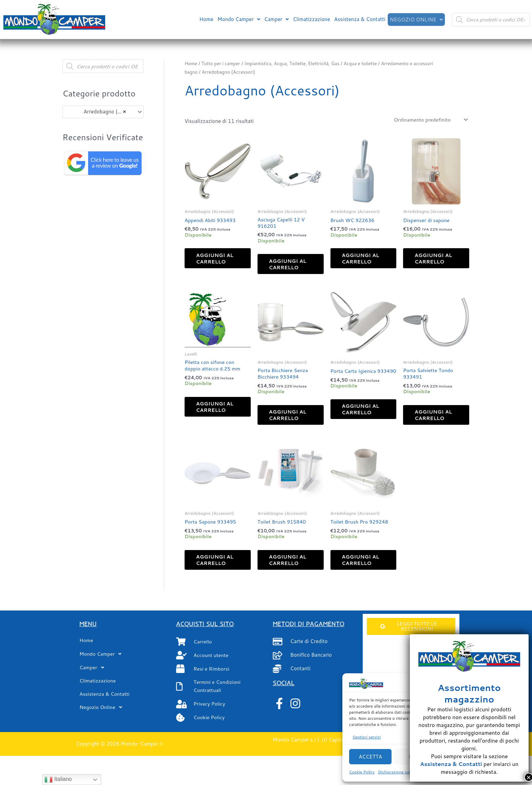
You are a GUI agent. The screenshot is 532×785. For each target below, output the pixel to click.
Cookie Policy (362, 772)
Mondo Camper (238, 19)
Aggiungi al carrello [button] (214, 262)
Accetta (370, 757)
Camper (276, 19)
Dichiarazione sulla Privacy (403, 772)
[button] (238, 19)
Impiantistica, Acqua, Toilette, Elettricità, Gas (294, 63)
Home (205, 19)
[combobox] (103, 112)
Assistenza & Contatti (359, 19)
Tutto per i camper (221, 63)
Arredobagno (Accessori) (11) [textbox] (100, 112)
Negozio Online (416, 20)
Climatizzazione (311, 19)
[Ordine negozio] (429, 120)
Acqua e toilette (364, 63)
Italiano (58, 780)
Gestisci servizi (367, 737)
